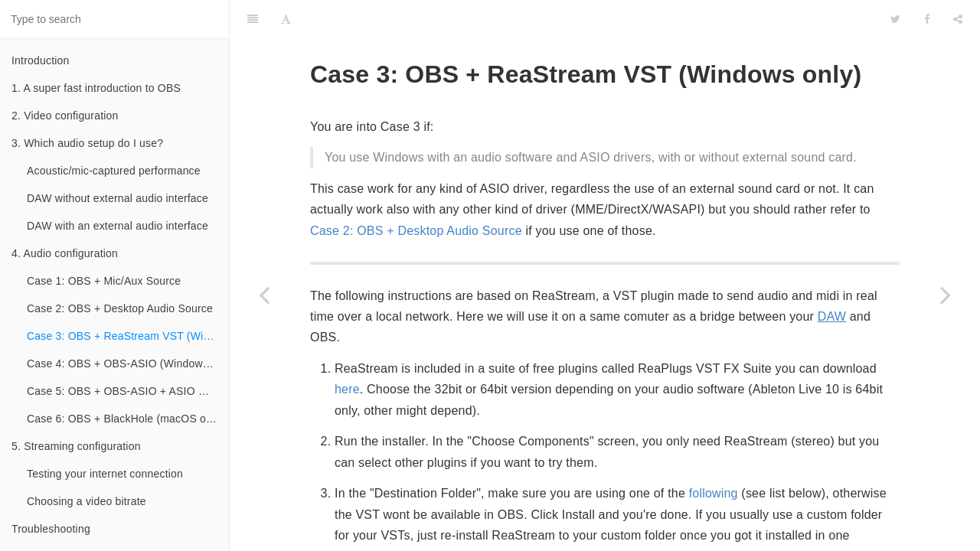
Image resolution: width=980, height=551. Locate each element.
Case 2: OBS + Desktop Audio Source (120, 308)
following (714, 455)
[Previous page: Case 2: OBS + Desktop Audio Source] (264, 295)
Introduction (41, 60)
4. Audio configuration (65, 253)
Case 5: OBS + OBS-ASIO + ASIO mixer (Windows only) (128, 391)
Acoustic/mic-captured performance (114, 171)
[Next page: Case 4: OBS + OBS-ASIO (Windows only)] (946, 295)
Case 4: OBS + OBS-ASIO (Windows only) (128, 364)
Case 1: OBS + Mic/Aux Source (104, 281)
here (347, 351)
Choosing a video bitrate (87, 501)
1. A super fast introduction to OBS (96, 88)
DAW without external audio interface (118, 198)
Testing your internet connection (105, 474)
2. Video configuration (65, 116)
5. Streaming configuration (76, 446)
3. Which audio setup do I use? (87, 143)
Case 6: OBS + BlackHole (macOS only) (125, 419)
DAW (832, 278)
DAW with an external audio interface (118, 226)
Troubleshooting (51, 529)
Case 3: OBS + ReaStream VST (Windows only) (128, 336)
